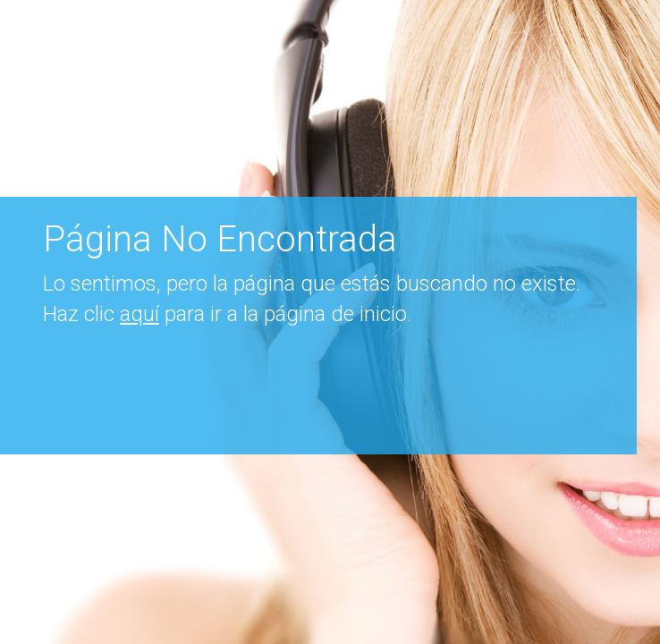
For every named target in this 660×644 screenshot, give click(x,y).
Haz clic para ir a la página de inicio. (227, 314)
